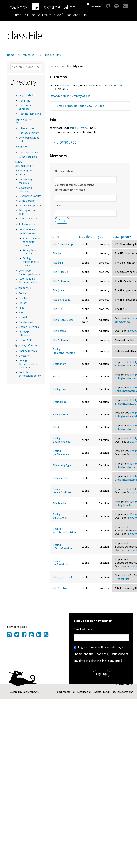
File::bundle (60, 503)
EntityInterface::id (126, 429)
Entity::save (60, 389)
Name (55, 237)
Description (122, 237)
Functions (24, 298)
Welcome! (96, 6)
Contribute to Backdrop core (27, 231)
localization (84, 692)
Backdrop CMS (31, 692)
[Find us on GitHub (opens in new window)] (11, 635)
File (66, 89)
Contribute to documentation (28, 281)
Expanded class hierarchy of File (70, 96)
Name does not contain (70, 190)
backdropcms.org (123, 692)
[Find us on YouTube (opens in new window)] (33, 635)
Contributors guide (26, 224)
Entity (64, 85)
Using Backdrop (28, 157)
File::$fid (58, 309)
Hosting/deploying (30, 114)
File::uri (57, 376)
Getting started (24, 95)
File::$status (60, 588)
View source (66, 142)
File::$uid (58, 263)
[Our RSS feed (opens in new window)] (47, 635)
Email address (83, 629)
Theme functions (29, 327)
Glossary (24, 356)
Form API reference (24, 333)
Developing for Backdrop (23, 172)
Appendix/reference (26, 345)
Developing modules (25, 181)
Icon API (24, 317)
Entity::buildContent (61, 516)
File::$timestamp (63, 244)
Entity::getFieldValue (61, 453)
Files (21, 308)
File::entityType (62, 465)
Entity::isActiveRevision (62, 546)
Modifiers (86, 237)
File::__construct (63, 577)
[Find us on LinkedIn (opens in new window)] (40, 635)
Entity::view (60, 364)
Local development (30, 205)
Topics (22, 293)
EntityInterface (113, 85)
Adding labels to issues (31, 252)
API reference (26, 55)
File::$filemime (61, 281)
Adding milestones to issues (31, 262)
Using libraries (27, 201)
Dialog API (25, 340)
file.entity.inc (53, 55)
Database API (27, 322)
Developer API (23, 288)
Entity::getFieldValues (61, 440)
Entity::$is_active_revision (64, 351)
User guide (21, 146)
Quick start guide (29, 152)
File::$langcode (61, 300)
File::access (59, 331)
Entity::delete (61, 478)
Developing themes (25, 189)
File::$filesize (60, 272)
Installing (24, 100)
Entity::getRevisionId (61, 563)
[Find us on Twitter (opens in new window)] (18, 635)
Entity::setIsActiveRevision (64, 530)
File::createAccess (63, 320)
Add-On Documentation (24, 164)
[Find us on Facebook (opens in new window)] (25, 635)
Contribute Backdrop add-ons (29, 272)
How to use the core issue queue (32, 242)
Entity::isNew (61, 414)
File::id (57, 427)
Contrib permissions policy (30, 374)
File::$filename (61, 340)
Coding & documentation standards (28, 364)
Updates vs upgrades (25, 107)
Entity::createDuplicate (62, 491)
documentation (66, 692)
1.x (40, 55)
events (97, 692)
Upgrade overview (29, 133)
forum (107, 692)
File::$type (59, 290)
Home (11, 55)
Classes (23, 303)
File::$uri (58, 253)
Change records (28, 351)
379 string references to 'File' (81, 106)
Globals (23, 312)
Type (58, 205)
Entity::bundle (123, 505)
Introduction (26, 128)
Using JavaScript (28, 218)
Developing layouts (30, 196)
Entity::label (60, 402)
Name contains (65, 171)
